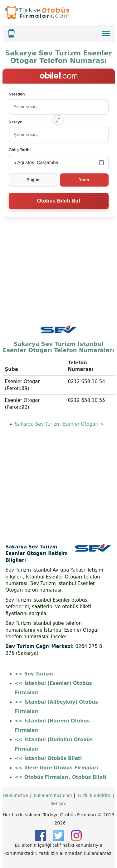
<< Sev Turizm (34, 674)
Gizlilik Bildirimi (95, 795)
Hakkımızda (15, 795)
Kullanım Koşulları (53, 795)
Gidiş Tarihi (20, 150)
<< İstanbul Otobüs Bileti (49, 758)
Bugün (33, 180)
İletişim (58, 804)
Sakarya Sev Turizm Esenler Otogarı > (59, 424)
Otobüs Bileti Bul (59, 201)
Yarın (84, 180)
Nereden (17, 94)
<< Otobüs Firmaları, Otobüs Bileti (61, 777)
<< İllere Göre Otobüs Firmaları (57, 768)
